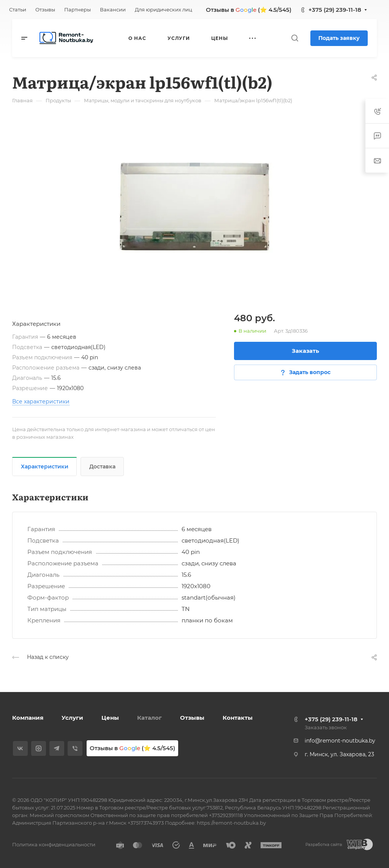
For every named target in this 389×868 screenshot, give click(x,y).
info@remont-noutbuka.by (340, 741)
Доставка (102, 467)
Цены (110, 718)
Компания (28, 718)
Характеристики (45, 467)
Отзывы (192, 718)
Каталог (149, 718)
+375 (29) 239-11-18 (335, 10)
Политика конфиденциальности (54, 844)
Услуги (72, 718)
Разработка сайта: (324, 845)
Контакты (238, 718)
